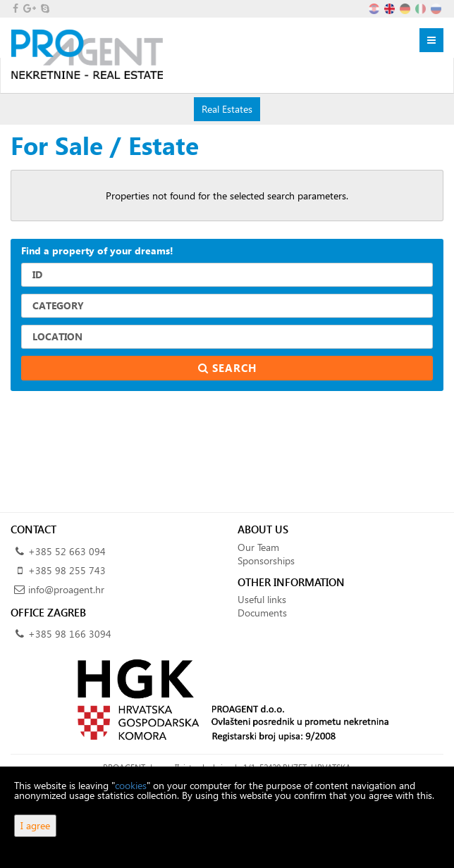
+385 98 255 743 (67, 570)
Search (227, 368)
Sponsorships (266, 560)
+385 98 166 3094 (70, 634)
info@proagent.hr (66, 589)
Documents (262, 613)
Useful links (262, 599)
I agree (35, 825)
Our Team (258, 547)
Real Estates (227, 108)
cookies (131, 785)
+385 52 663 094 (67, 551)
